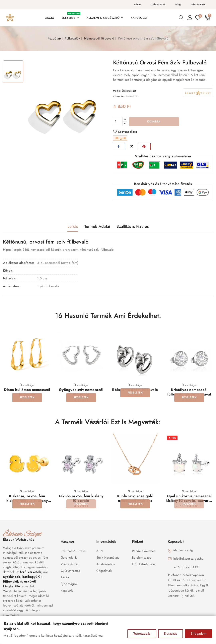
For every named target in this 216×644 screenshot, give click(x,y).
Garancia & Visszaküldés (70, 561)
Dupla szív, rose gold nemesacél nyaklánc (135, 499)
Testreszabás (142, 634)
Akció (137, 4)
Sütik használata (108, 558)
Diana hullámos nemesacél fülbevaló (27, 392)
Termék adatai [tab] (97, 226)
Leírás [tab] (73, 226)
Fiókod (138, 542)
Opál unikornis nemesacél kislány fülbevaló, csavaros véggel (189, 501)
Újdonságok (158, 4)
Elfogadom (199, 634)
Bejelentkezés (142, 558)
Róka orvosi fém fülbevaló (135, 390)
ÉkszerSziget (129, 91)
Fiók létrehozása (144, 564)
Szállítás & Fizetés (74, 551)
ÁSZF (100, 551)
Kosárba (154, 122)
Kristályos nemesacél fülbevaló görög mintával (189, 392)
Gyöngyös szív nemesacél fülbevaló (81, 392)
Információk (198, 4)
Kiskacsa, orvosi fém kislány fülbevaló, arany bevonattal (27, 501)
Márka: (117, 91)
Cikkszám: (119, 97)
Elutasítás (171, 634)
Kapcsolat (68, 591)
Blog (178, 4)
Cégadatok (104, 571)
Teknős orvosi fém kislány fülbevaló (81, 499)
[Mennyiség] (118, 121)
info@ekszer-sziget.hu (188, 559)
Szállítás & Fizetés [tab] (133, 226)
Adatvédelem (106, 564)
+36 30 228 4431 (187, 567)
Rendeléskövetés (144, 551)
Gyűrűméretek (70, 571)
